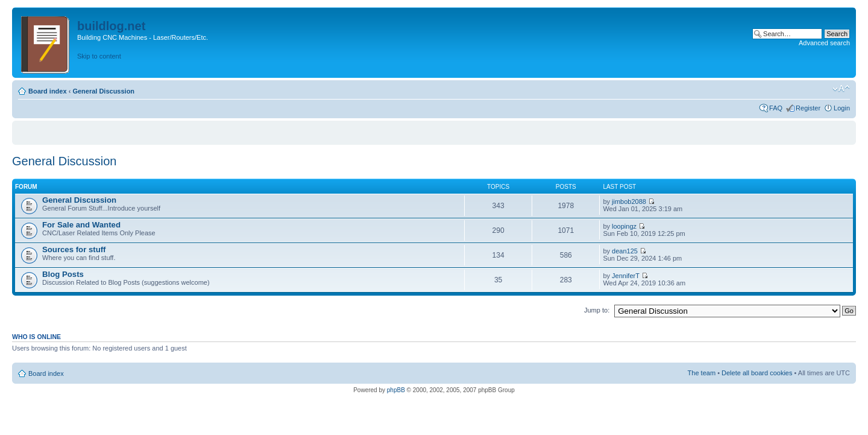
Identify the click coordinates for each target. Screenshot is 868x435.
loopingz (624, 226)
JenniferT (626, 276)
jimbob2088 (629, 202)
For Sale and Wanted (81, 225)
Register (808, 108)
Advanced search (824, 43)
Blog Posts (63, 274)
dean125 (625, 251)
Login (842, 108)
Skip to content (99, 56)
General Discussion (103, 91)
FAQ (776, 108)
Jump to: (597, 310)
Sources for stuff (74, 249)
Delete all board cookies (757, 373)
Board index (48, 91)
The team (702, 373)
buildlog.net (111, 26)
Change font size (841, 89)
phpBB (396, 390)
